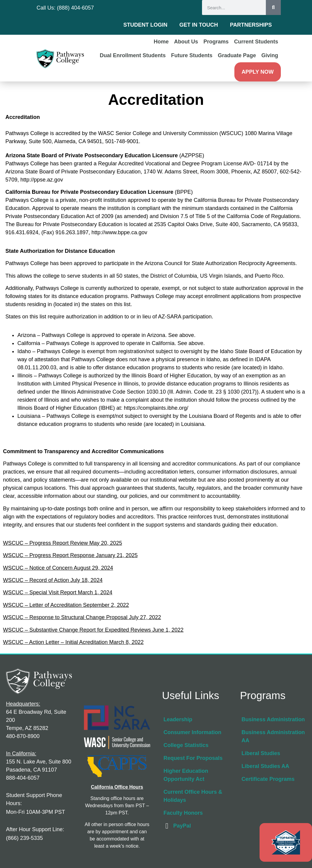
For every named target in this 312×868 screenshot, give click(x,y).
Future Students (192, 55)
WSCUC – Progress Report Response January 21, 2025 (70, 555)
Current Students (256, 42)
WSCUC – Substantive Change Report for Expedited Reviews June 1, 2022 (93, 630)
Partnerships (251, 25)
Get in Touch (199, 25)
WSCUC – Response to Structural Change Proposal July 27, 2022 (82, 617)
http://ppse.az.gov (42, 180)
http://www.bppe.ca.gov (119, 232)
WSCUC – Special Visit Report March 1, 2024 (58, 592)
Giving (270, 55)
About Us (186, 42)
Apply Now (258, 72)
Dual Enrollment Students (133, 55)
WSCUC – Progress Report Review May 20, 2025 (62, 543)
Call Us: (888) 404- (59, 8)
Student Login (146, 25)
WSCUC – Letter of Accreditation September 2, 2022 (66, 605)
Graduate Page (237, 55)
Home (161, 42)
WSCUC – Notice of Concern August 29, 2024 (58, 568)
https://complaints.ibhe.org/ (157, 408)
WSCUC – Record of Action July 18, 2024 (53, 580)
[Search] (273, 7)
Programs (216, 42)
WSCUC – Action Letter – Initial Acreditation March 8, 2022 (73, 642)
